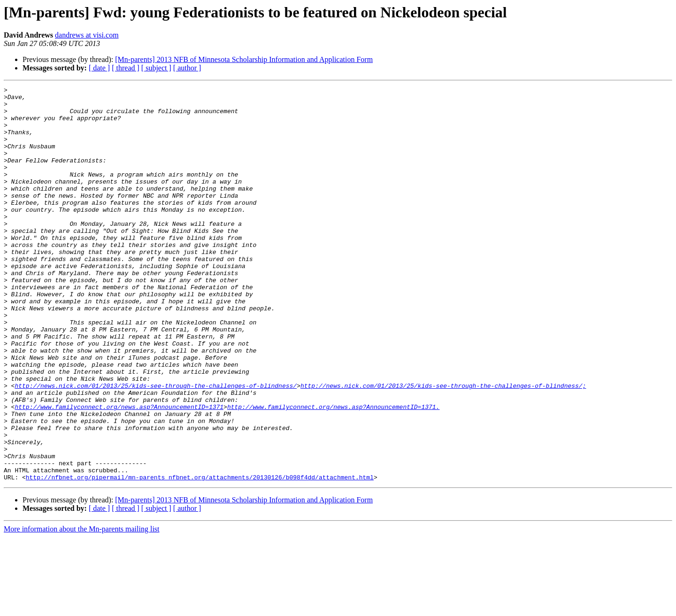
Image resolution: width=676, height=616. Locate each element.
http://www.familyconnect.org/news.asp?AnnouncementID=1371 (119, 471)
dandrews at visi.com (87, 35)
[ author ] (187, 68)
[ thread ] (126, 68)
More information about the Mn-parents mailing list (82, 608)
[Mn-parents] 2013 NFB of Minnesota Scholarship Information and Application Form (244, 59)
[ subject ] (156, 68)
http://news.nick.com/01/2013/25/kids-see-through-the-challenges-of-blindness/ (156, 446)
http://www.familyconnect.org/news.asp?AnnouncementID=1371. (333, 471)
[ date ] (99, 68)
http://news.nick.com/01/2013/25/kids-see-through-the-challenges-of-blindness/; (443, 446)
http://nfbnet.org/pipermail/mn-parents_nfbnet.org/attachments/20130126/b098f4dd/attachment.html (200, 556)
